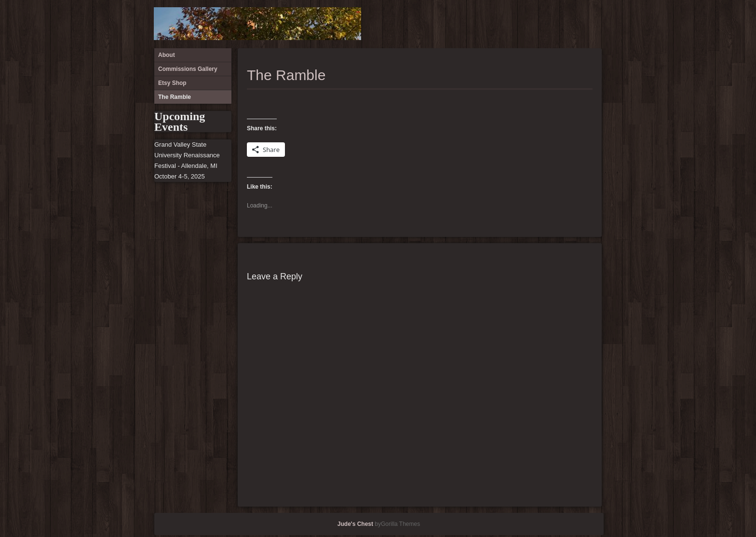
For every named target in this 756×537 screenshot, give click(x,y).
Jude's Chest (355, 524)
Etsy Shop (576, 24)
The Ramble (592, 24)
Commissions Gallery (560, 24)
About (544, 24)
